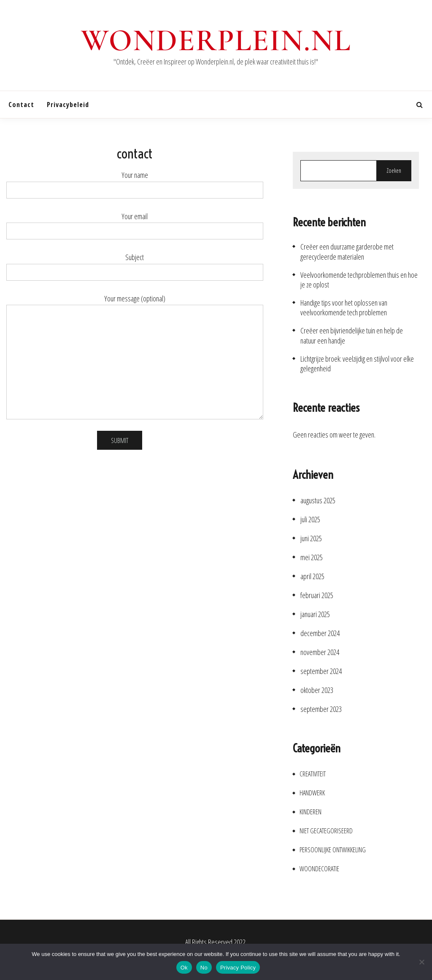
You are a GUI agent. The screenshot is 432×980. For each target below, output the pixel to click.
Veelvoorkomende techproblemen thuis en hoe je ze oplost (359, 280)
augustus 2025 (318, 501)
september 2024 (321, 671)
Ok (184, 968)
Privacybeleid (68, 105)
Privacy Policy (238, 968)
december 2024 (320, 633)
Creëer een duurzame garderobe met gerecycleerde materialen (347, 252)
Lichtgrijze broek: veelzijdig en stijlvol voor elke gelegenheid (357, 364)
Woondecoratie (319, 869)
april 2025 (312, 576)
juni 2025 (311, 538)
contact (21, 105)
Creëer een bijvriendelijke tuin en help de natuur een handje (352, 336)
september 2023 (321, 709)
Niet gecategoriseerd (326, 831)
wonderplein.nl (216, 40)
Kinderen (310, 812)
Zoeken (394, 170)
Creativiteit (313, 774)
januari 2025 (315, 614)
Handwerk (312, 793)
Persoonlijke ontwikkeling (333, 850)
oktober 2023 (317, 690)
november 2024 (320, 652)
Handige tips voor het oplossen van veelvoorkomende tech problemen (344, 308)
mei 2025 (312, 557)
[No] (421, 962)
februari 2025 (317, 595)
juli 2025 (310, 520)
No (204, 968)
